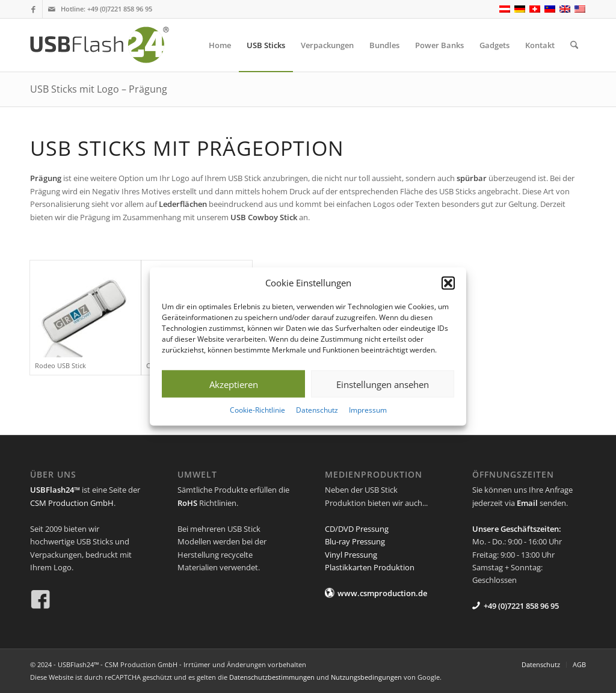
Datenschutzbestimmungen (272, 677)
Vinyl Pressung (351, 555)
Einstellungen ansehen (383, 384)
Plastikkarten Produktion (370, 567)
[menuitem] (220, 45)
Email (527, 503)
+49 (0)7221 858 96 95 (120, 9)
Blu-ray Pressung (355, 541)
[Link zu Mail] (52, 9)
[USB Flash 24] (110, 45)
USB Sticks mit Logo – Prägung (99, 89)
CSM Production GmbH (72, 503)
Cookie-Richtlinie (257, 410)
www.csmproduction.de (382, 593)
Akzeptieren (234, 384)
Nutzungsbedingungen (366, 677)
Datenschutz (317, 410)
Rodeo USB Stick (60, 365)
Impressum (368, 410)
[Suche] (574, 45)
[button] (448, 283)
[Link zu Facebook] (33, 9)
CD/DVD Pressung (357, 529)
